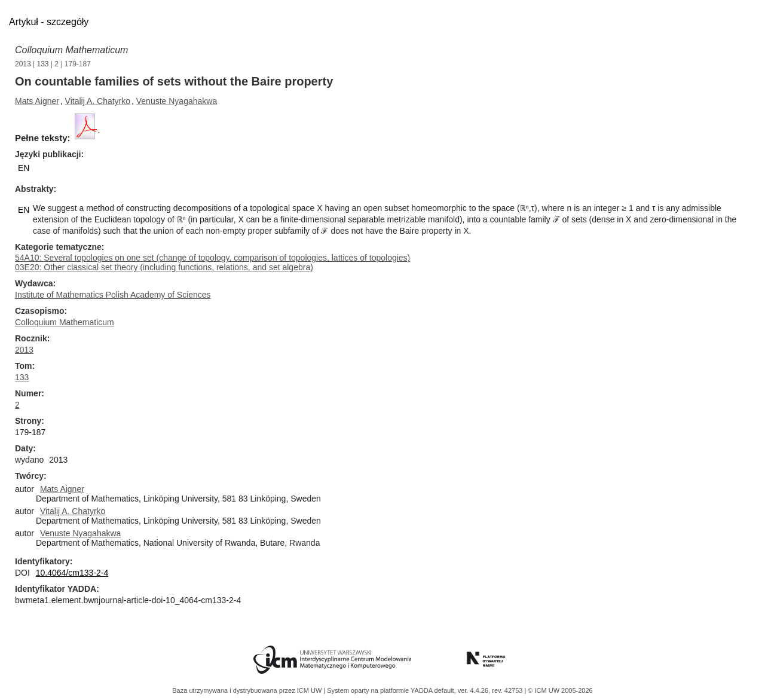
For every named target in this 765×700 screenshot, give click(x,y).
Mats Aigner (37, 101)
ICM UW (310, 690)
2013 (23, 64)
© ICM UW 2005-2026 (560, 690)
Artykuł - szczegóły (49, 22)
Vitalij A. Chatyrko (98, 101)
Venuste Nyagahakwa (177, 101)
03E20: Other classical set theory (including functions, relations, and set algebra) (164, 267)
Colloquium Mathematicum (71, 50)
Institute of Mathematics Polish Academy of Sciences (113, 295)
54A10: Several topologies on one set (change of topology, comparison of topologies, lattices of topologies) (212, 258)
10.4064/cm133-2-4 (72, 573)
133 (43, 64)
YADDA (423, 690)
